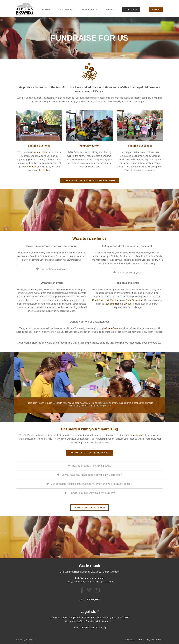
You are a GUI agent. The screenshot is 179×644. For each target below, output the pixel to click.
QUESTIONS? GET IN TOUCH (89, 508)
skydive (128, 304)
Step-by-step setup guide (129, 272)
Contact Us (131, 10)
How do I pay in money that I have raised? (92, 493)
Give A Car (111, 328)
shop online (44, 170)
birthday (32, 167)
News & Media (89, 10)
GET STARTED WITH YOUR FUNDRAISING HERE (89, 181)
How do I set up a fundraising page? (92, 466)
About (109, 10)
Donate (156, 10)
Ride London (116, 300)
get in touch (138, 435)
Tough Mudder (112, 304)
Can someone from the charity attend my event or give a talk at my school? (92, 484)
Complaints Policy (97, 628)
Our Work (45, 10)
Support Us (66, 10)
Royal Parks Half (100, 300)
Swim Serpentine (134, 300)
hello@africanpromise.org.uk (89, 578)
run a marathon (43, 152)
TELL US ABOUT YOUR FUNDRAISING (89, 453)
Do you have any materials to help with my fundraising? (92, 475)
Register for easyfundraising (54, 269)
